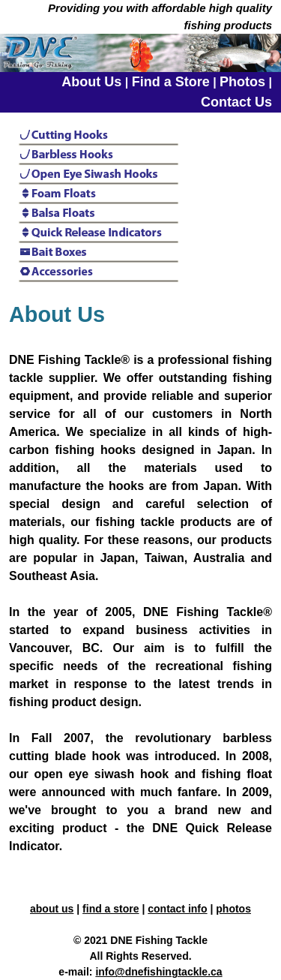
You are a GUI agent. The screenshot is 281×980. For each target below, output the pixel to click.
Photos (242, 82)
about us (52, 909)
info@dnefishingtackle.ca (158, 972)
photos (233, 909)
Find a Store (171, 82)
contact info (177, 909)
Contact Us (236, 102)
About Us (91, 82)
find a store (111, 909)
